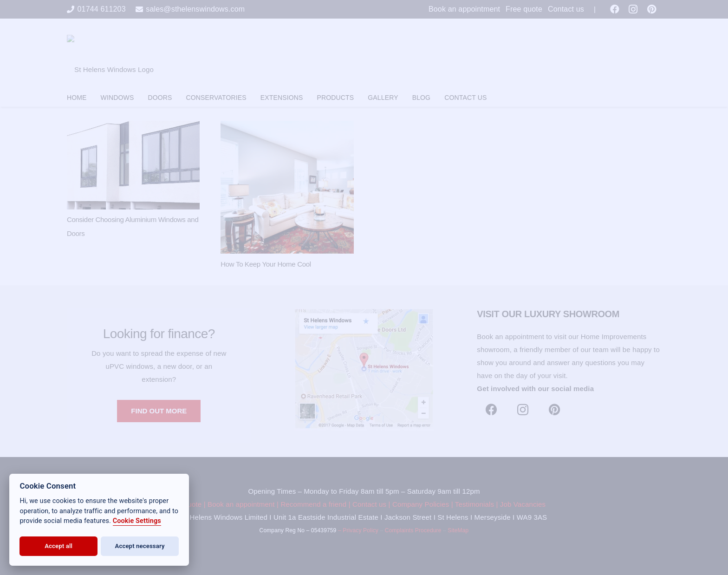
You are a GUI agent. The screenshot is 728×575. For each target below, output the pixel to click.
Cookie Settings (137, 521)
